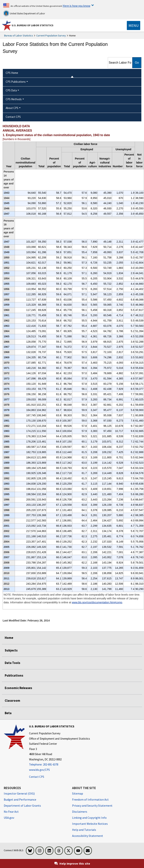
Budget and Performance (20, 799)
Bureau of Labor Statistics (19, 35)
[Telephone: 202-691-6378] (60, 765)
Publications (14, 675)
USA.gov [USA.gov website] (9, 818)
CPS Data (11, 90)
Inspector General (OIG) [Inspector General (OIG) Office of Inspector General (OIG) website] (19, 793)
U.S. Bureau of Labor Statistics (33, 25)
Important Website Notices (90, 824)
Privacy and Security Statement (92, 806)
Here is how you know (76, 6)
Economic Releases (18, 688)
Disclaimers (80, 812)
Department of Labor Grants (22, 806)
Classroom (12, 701)
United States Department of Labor (24, 13)
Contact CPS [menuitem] (13, 117)
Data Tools (12, 663)
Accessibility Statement (88, 836)
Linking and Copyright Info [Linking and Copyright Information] (89, 818)
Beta (8, 713)
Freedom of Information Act (90, 799)
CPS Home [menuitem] (12, 73)
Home (9, 638)
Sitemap (78, 793)
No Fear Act (11, 812)
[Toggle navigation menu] (134, 25)
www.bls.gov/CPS (39, 770)
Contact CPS (37, 777)
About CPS (12, 108)
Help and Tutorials (84, 830)
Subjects (11, 650)
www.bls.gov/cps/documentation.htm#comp (97, 602)
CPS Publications (16, 82)
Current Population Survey (51, 35)
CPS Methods (14, 99)
